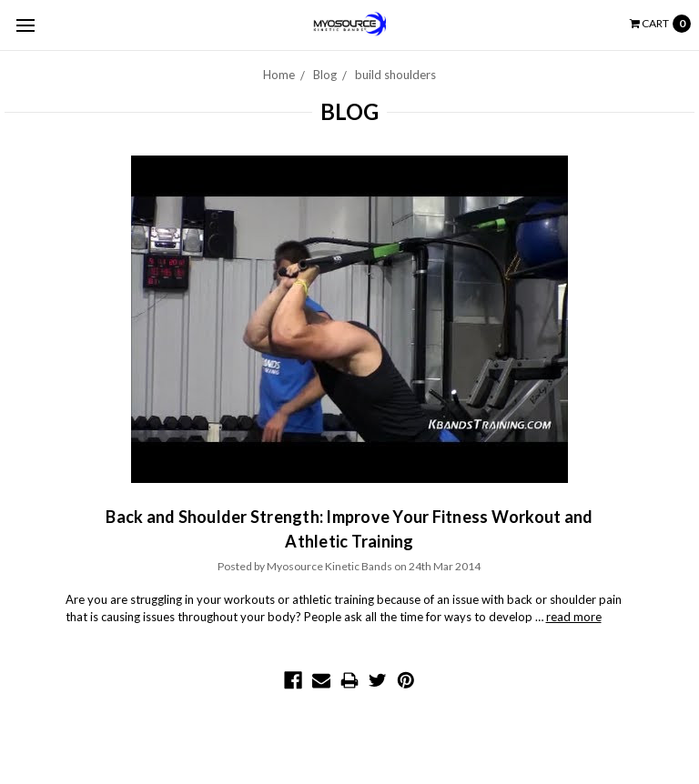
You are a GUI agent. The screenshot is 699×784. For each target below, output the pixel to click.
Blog (325, 75)
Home (279, 75)
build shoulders (395, 75)
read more (574, 617)
